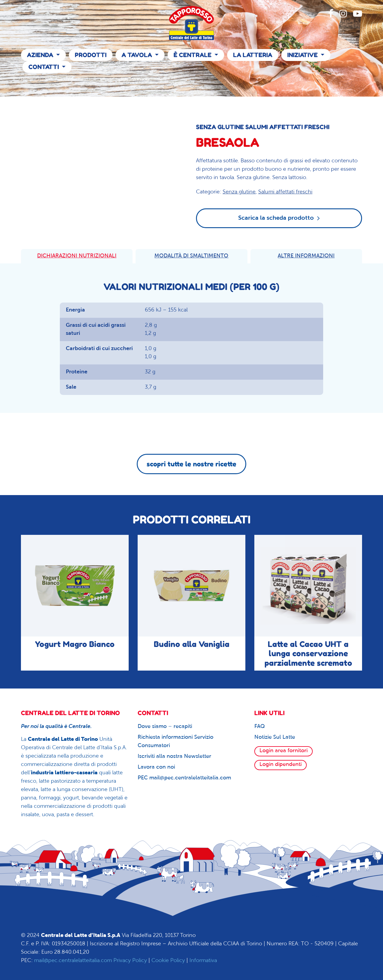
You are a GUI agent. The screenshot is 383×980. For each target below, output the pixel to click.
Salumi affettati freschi (107, 80)
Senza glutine (70, 80)
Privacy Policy (130, 961)
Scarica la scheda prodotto (279, 218)
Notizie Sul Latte (275, 737)
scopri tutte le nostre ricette (191, 464)
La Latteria (253, 55)
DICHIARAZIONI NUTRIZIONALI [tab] (77, 256)
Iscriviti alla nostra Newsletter (174, 757)
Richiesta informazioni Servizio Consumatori (175, 742)
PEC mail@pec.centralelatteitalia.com (184, 778)
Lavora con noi (156, 767)
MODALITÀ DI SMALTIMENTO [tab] (191, 256)
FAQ (260, 727)
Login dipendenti (281, 765)
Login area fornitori (284, 751)
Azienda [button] (41, 55)
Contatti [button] (44, 67)
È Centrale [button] (193, 55)
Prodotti (91, 55)
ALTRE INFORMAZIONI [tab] (306, 256)
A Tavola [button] (137, 55)
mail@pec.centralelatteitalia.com (73, 961)
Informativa (203, 961)
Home (27, 80)
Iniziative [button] (303, 55)
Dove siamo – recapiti (165, 727)
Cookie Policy (168, 961)
